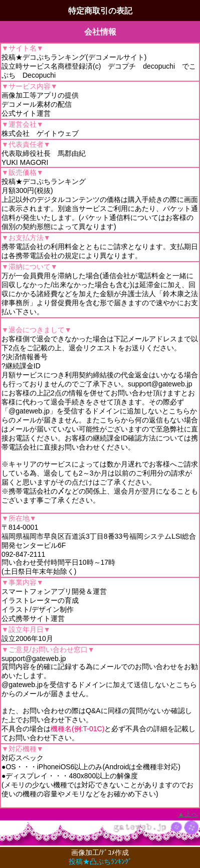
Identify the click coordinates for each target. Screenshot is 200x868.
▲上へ (188, 814)
